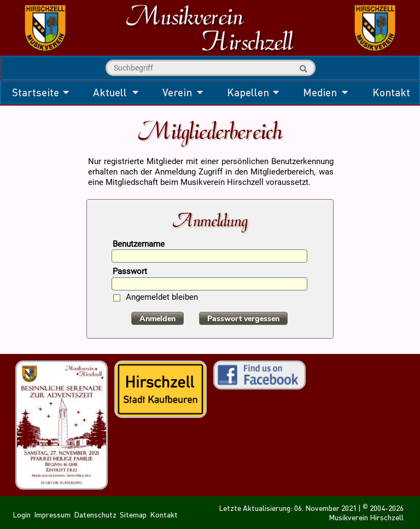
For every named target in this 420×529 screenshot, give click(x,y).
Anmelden (157, 319)
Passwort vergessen (243, 319)
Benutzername (139, 245)
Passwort (130, 272)
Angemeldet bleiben (162, 298)
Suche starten (302, 69)
